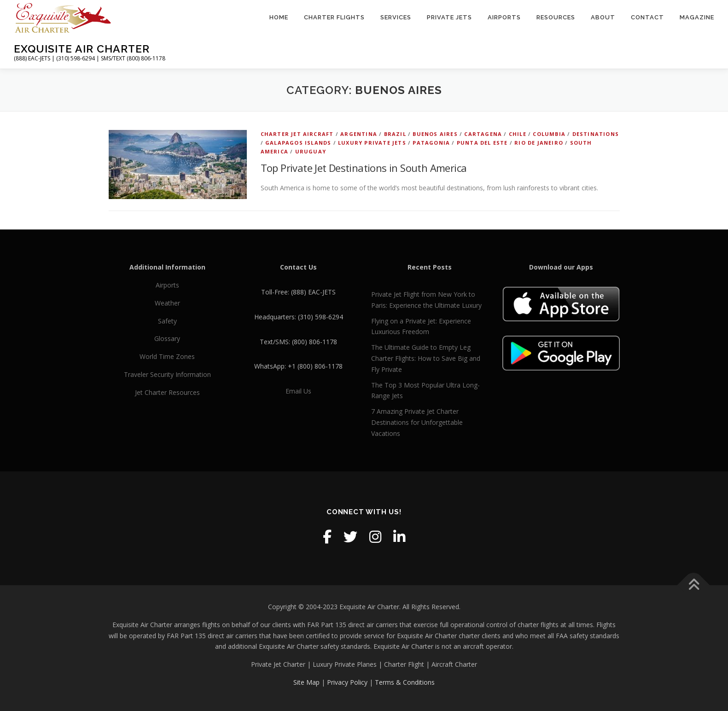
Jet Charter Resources (167, 392)
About (603, 17)
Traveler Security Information (167, 374)
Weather (167, 303)
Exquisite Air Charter (82, 49)
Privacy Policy (347, 682)
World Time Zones (167, 356)
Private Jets (449, 17)
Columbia (549, 134)
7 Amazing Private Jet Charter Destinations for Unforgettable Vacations (417, 422)
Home (279, 17)
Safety (167, 321)
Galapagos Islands (298, 143)
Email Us (298, 391)
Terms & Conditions (405, 682)
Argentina (359, 134)
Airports (504, 17)
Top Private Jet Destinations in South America (364, 168)
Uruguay (311, 151)
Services (396, 17)
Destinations (596, 134)
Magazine (697, 17)
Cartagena (483, 134)
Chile (518, 134)
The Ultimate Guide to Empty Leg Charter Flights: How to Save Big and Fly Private (426, 358)
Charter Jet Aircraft (297, 134)
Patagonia (431, 143)
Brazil (395, 134)
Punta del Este (482, 143)
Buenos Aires (435, 134)
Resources (556, 17)
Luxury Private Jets (372, 143)
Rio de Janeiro (539, 143)
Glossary (167, 338)
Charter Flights (334, 17)
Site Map (306, 682)
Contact (647, 17)
